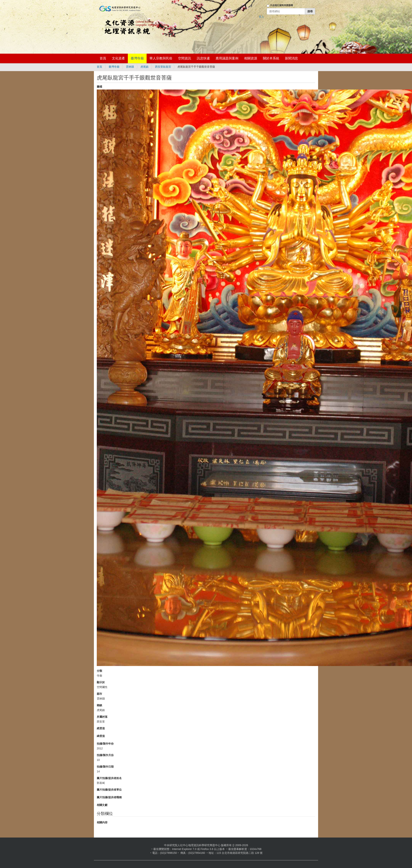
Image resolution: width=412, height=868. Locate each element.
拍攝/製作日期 (105, 767)
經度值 (101, 728)
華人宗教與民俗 (161, 58)
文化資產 (118, 58)
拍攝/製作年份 (105, 744)
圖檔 (99, 87)
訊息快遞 (203, 58)
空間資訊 (185, 58)
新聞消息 (291, 58)
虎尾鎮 (144, 67)
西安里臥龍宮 (163, 67)
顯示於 (101, 682)
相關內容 (102, 822)
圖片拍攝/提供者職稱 (109, 797)
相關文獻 (102, 805)
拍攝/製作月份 (105, 755)
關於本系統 (271, 58)
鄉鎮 (99, 705)
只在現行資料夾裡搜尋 (282, 5)
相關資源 (251, 58)
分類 (99, 671)
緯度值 (101, 736)
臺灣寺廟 (137, 58)
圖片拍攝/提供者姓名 (109, 778)
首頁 (103, 58)
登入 (261, 17)
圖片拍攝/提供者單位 (109, 790)
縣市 (99, 694)
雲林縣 (130, 67)
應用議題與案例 (227, 58)
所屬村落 (102, 717)
